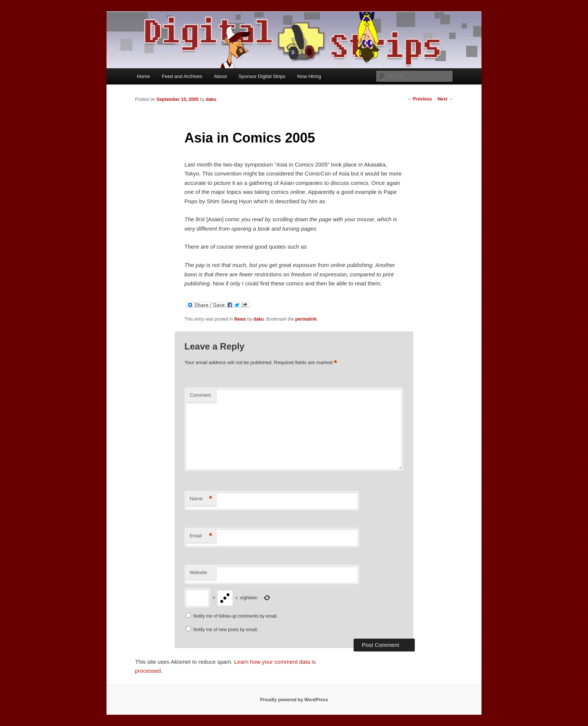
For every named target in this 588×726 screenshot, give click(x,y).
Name (201, 499)
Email (201, 536)
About (220, 76)
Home (143, 76)
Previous (420, 99)
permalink (306, 319)
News (240, 319)
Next (445, 99)
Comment (200, 395)
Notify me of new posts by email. (226, 630)
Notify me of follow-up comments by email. (235, 616)
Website (199, 572)
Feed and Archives (182, 76)
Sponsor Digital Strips (262, 76)
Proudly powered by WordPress (294, 700)
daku (211, 99)
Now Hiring (309, 76)
